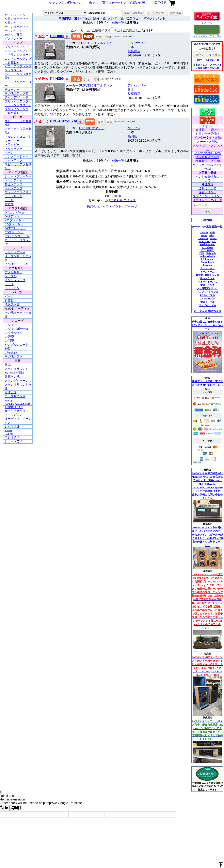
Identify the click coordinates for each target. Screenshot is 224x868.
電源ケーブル (207, 302)
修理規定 (207, 184)
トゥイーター (14, 149)
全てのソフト (14, 31)
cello (211, 235)
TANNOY (203, 238)
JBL (214, 241)
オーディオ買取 (208, 142)
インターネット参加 (208, 138)
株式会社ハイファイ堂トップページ (112, 206)
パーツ (9, 296)
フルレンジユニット (18, 137)
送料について (207, 188)
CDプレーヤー (14, 232)
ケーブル (11, 276)
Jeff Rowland (207, 259)
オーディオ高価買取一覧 (207, 227)
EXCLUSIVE (207, 250)
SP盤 (8, 349)
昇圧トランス (14, 184)
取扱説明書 (12, 304)
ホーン (9, 152)
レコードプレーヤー (18, 176)
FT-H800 (57, 36)
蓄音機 (9, 204)
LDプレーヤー (14, 224)
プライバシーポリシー (207, 196)
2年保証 (85, 18)
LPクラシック (14, 333)
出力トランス (207, 278)
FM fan (9, 434)
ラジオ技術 (12, 437)
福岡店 (132, 136)
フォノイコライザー (18, 192)
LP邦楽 (9, 341)
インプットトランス (207, 292)
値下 (41, 121)
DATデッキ (12, 216)
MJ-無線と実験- (15, 373)
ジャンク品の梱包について (68, 3)
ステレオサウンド (17, 369)
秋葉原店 (134, 51)
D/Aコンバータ (15, 212)
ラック (9, 284)
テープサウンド (15, 396)
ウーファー (12, 141)
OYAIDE (92, 128)
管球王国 (11, 392)
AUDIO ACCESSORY (18, 404)
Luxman (207, 265)
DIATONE (204, 241)
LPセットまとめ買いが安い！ (131, 3)
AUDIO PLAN (14, 407)
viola (213, 232)
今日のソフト (14, 23)
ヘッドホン (12, 288)
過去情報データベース (207, 200)
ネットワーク (14, 160)
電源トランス (207, 285)
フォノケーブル (207, 305)
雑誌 (8, 365)
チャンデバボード (17, 97)
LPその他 (11, 353)
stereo (8, 430)
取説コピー (134, 18)
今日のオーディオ (17, 19)
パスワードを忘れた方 (207, 60)
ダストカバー (14, 39)
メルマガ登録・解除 (208, 153)
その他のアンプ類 (17, 93)
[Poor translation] (16, 808)
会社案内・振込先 (207, 130)
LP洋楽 (9, 337)
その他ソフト (14, 356)
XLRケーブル (207, 299)
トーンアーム (14, 180)
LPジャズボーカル (17, 329)
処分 (41, 36)
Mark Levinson (207, 244)
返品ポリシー (207, 192)
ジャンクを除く (157, 13)
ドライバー (12, 145)
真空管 (9, 300)
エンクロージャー (17, 156)
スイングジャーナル (18, 381)
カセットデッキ (15, 252)
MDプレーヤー (15, 220)
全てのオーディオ (17, 27)
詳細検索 (138, 13)
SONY (213, 238)
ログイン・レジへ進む (207, 55)
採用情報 (160, 3)
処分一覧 (99, 18)
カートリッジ (14, 196)
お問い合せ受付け (207, 134)
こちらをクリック (123, 200)
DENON (204, 232)
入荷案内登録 (207, 173)
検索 (126, 13)
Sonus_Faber (207, 262)
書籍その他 (12, 377)
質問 (108, 37)
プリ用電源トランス (207, 289)
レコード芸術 (14, 441)
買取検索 (176, 13)
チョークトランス (207, 282)
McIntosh (211, 253)
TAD (201, 253)
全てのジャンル (15, 15)
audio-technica (207, 256)
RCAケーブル (207, 295)
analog (9, 400)
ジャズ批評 (12, 426)
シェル (9, 200)
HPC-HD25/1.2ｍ (63, 121)
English (207, 126)
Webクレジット (155, 18)
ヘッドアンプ (14, 188)
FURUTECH (96, 43)
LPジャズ (11, 325)
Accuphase (207, 247)
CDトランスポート (17, 236)
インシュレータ (15, 280)
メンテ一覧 (116, 18)
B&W (204, 235)
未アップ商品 (99, 3)
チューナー (12, 90)
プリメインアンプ (17, 47)
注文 (99, 37)
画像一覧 (118, 22)
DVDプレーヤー (15, 228)
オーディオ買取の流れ (207, 311)
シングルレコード (17, 345)
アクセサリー (14, 272)
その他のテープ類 (17, 264)
